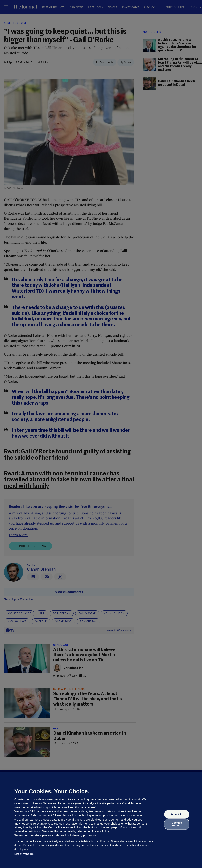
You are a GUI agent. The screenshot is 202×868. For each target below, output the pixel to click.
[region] (101, 820)
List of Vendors (24, 854)
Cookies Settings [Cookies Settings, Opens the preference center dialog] (177, 824)
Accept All (177, 814)
